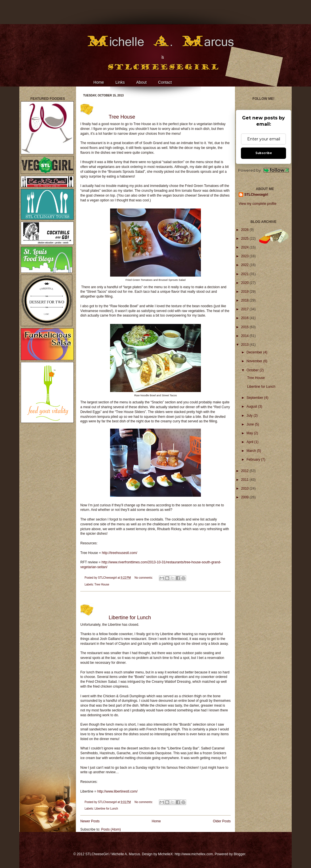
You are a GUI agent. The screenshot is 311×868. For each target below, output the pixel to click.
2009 (245, 497)
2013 (245, 345)
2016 (245, 318)
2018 (245, 300)
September (255, 398)
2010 (245, 488)
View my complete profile (258, 204)
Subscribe (264, 153)
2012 (245, 471)
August (252, 406)
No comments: (144, 578)
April (250, 442)
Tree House (122, 117)
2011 (245, 480)
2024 (245, 247)
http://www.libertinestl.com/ (117, 791)
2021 (245, 274)
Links (120, 82)
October (253, 370)
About (141, 82)
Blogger (240, 854)
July (250, 416)
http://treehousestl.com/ (120, 553)
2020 (245, 283)
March (252, 451)
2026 (245, 230)
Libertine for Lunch (130, 618)
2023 (245, 256)
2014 (245, 336)
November (255, 361)
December (255, 352)
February (254, 460)
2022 (245, 265)
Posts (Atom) (111, 829)
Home (99, 82)
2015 (245, 327)
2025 (245, 239)
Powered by (263, 170)
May (250, 433)
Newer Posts (90, 821)
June (251, 424)
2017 (245, 309)
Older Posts (222, 821)
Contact (165, 82)
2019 (245, 292)
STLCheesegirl (108, 578)
